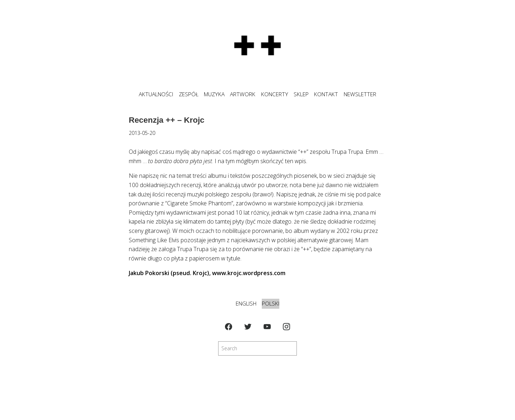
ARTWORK (243, 94)
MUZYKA (214, 94)
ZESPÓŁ (189, 94)
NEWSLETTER (360, 94)
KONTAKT (326, 94)
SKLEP (301, 94)
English (246, 304)
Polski (271, 304)
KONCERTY (275, 94)
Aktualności (156, 94)
